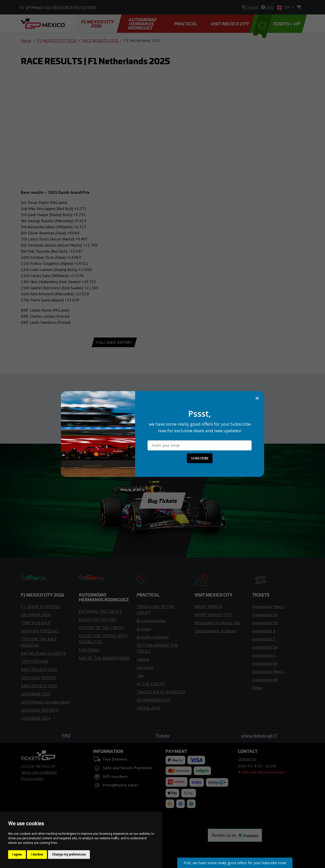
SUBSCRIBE (200, 458)
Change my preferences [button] (69, 855)
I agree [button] (17, 855)
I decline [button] (37, 855)
